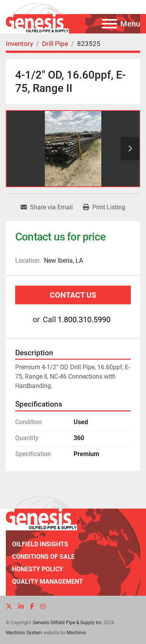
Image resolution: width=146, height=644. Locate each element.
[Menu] (109, 24)
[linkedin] (21, 606)
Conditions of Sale (43, 557)
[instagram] (43, 606)
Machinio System (24, 633)
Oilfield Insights (40, 544)
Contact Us (73, 295)
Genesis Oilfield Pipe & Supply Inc (67, 623)
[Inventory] (19, 44)
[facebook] (32, 606)
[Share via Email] (47, 207)
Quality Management (47, 582)
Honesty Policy (38, 569)
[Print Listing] (104, 207)
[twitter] (9, 606)
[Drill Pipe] (55, 44)
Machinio (76, 633)
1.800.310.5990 (84, 319)
